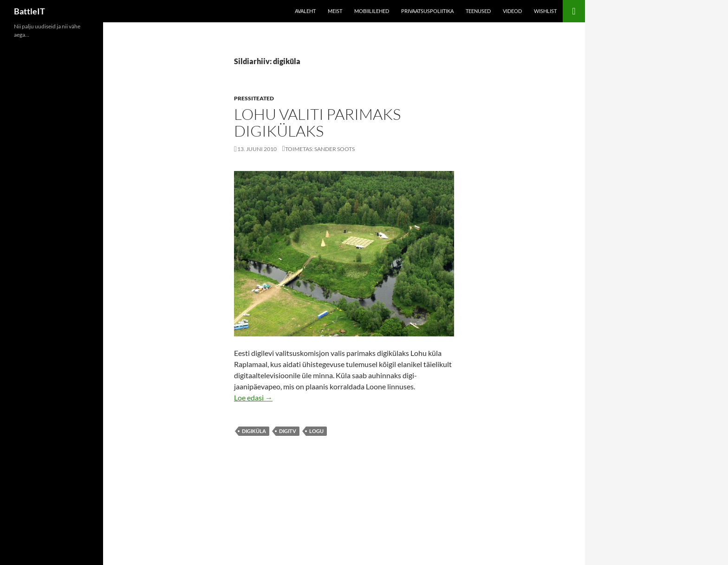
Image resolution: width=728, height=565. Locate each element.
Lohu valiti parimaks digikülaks (317, 122)
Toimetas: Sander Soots (320, 149)
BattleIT (29, 11)
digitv (288, 431)
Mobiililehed (372, 11)
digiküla (254, 431)
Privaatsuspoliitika (427, 11)
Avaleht (305, 11)
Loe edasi (253, 397)
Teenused (478, 11)
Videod (512, 11)
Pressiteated (254, 98)
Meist (335, 11)
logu (316, 431)
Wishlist (545, 11)
